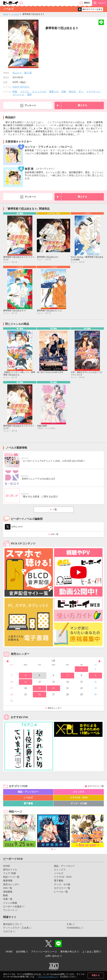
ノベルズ (15, 14)
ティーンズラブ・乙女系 (16, 928)
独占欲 (72, 92)
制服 (15, 92)
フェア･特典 (10, 873)
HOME (7, 866)
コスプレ (25, 92)
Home (6, 14)
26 (39, 694)
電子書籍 (28, 803)
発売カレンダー (55, 708)
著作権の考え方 (68, 952)
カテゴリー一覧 (96, 786)
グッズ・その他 (79, 803)
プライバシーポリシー (48, 977)
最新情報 (8, 881)
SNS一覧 (55, 534)
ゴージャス (18, 95)
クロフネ (8, 932)
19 (39, 688)
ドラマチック (93, 92)
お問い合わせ (52, 956)
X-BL (69, 924)
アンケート (30, 106)
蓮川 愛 (28, 73)
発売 (87, 3)
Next (100, 661)
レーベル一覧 (61, 892)
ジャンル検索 (10, 903)
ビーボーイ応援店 (12, 907)
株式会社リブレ (11, 924)
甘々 (81, 92)
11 (25, 682)
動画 (5, 895)
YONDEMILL (74, 928)
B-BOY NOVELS (21, 87)
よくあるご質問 (90, 952)
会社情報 (21, 952)
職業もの (54, 92)
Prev (7, 661)
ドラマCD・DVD (79, 798)
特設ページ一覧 (11, 877)
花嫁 (64, 92)
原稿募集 (8, 892)
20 (53, 688)
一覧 (55, 510)
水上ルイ (17, 73)
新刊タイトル (10, 870)
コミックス (79, 792)
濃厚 (29, 95)
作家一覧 (8, 899)
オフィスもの (39, 92)
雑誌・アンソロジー (28, 792)
